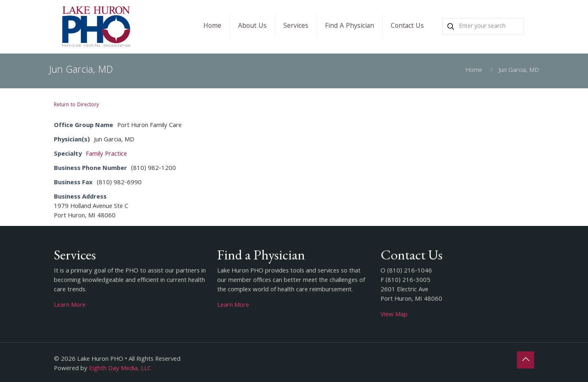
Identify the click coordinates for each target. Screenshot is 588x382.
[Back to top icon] (526, 360)
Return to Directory (76, 105)
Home (474, 71)
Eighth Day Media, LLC (120, 369)
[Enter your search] (483, 27)
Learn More (70, 306)
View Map (394, 315)
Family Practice (106, 154)
